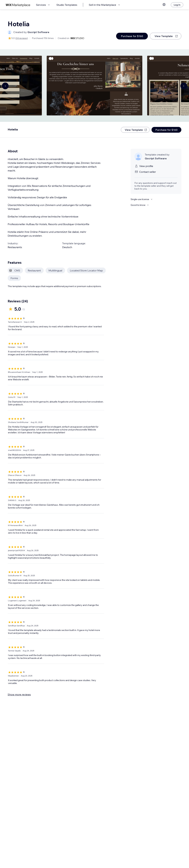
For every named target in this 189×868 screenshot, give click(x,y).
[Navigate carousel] (5, 86)
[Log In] (177, 5)
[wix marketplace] (18, 5)
